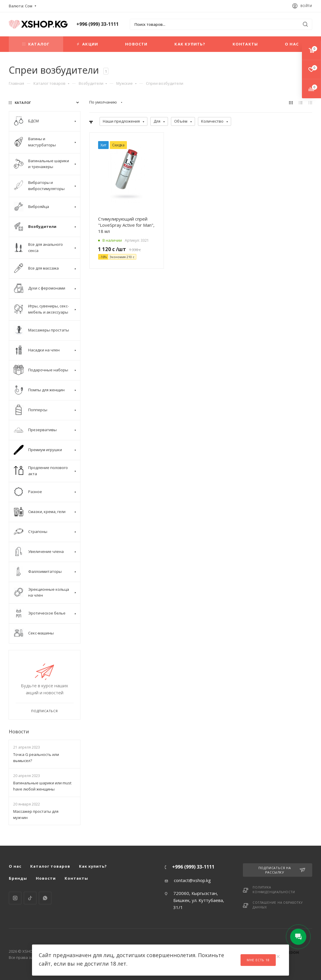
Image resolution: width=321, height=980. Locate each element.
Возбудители (93, 83)
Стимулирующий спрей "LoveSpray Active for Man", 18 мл (126, 225)
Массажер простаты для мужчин (36, 814)
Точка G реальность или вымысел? (36, 758)
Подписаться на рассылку (282, 870)
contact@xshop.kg (192, 880)
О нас (292, 44)
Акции (87, 44)
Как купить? (190, 44)
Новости (136, 44)
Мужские (126, 83)
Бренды (18, 878)
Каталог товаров (51, 83)
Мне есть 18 (258, 960)
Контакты (245, 44)
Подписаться (44, 711)
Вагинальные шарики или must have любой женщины (42, 786)
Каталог (36, 44)
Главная (16, 83)
